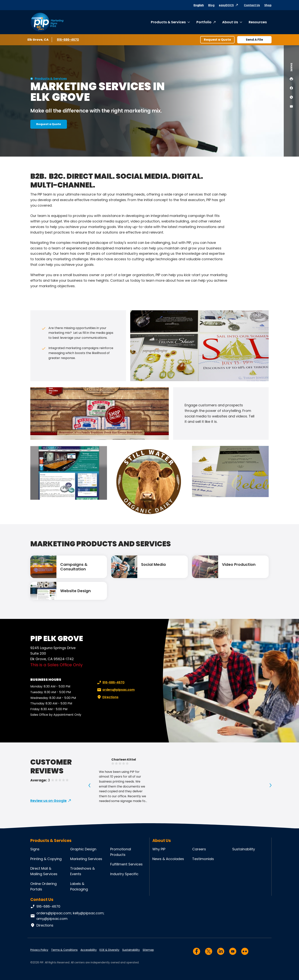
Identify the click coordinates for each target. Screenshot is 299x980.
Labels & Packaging (79, 886)
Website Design (76, 591)
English (199, 5)
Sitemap (148, 950)
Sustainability (244, 849)
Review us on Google (48, 801)
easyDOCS (226, 5)
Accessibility (89, 950)
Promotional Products (121, 852)
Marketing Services (86, 859)
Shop (268, 5)
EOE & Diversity (109, 950)
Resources (258, 22)
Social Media (153, 564)
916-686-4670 (68, 40)
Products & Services (168, 22)
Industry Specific (124, 874)
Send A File (254, 40)
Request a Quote (217, 40)
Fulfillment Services (126, 864)
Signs (35, 849)
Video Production (239, 564)
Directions (107, 697)
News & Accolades (168, 859)
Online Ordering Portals (43, 886)
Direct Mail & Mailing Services (44, 871)
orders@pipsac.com (115, 690)
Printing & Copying (46, 859)
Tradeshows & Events (82, 871)
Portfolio (204, 22)
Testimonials (203, 859)
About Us (230, 22)
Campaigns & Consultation (74, 567)
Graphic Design (83, 849)
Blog (211, 5)
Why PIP (159, 849)
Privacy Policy (39, 950)
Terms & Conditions (64, 950)
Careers (199, 849)
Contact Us (252, 5)
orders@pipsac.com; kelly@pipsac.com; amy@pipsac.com (67, 916)
